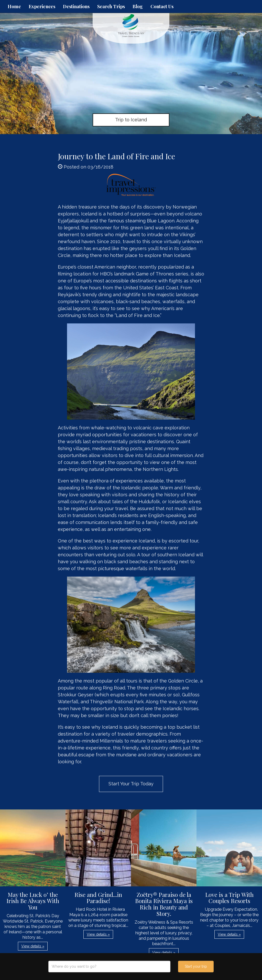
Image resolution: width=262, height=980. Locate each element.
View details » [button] (33, 946)
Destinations (76, 6)
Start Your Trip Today (131, 784)
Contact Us (162, 6)
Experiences (42, 6)
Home (14, 6)
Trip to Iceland (131, 120)
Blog (138, 6)
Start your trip (196, 966)
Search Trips (111, 6)
